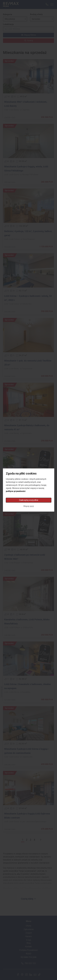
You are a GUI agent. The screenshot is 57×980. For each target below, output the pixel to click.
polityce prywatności (16, 491)
